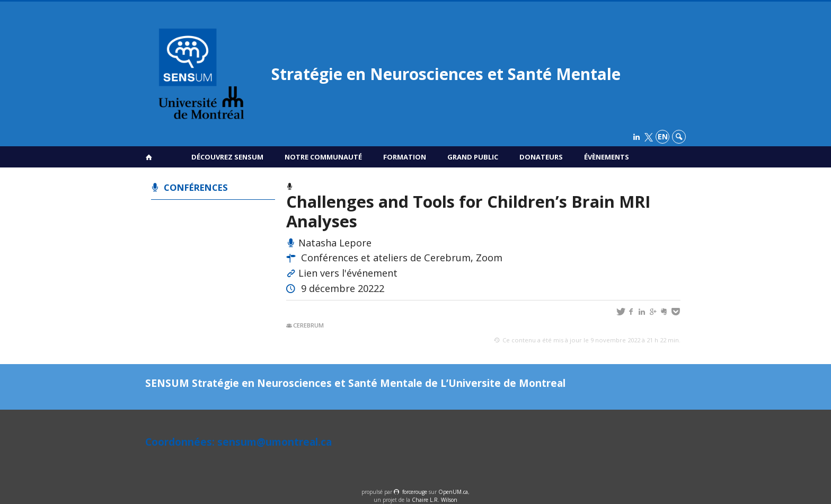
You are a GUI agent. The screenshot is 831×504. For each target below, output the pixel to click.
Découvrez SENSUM (227, 157)
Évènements (607, 157)
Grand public (473, 157)
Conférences (196, 187)
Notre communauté (323, 157)
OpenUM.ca (453, 492)
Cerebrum (308, 325)
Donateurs (541, 157)
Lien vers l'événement (348, 273)
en (663, 136)
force (415, 492)
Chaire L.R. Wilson (435, 500)
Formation (405, 157)
